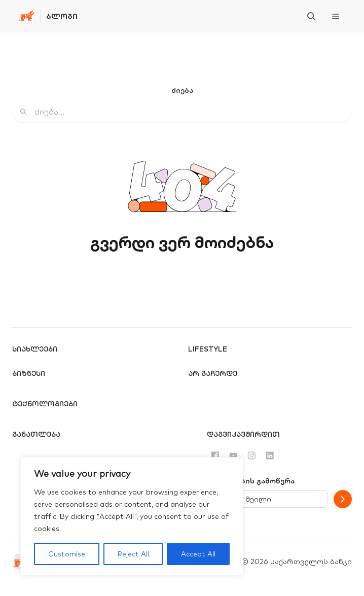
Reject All (133, 554)
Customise (67, 554)
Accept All (198, 554)
